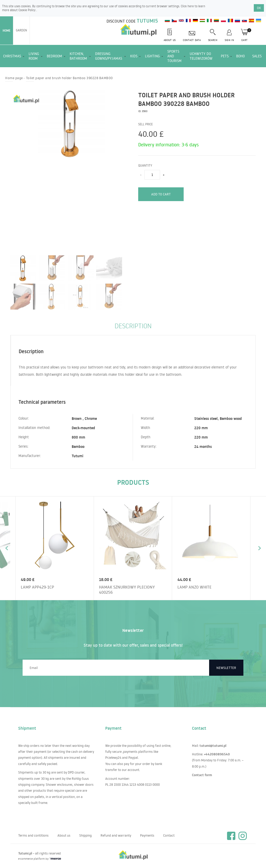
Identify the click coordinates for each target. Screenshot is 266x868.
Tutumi (78, 456)
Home (6, 30)
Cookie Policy (27, 10)
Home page (14, 78)
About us (64, 835)
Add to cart (161, 194)
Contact (169, 835)
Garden (21, 30)
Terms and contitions (33, 835)
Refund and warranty (116, 835)
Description (133, 326)
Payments (147, 835)
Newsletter (226, 668)
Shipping (85, 835)
